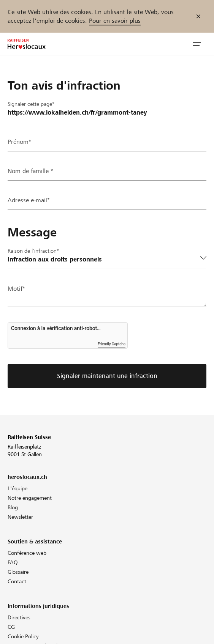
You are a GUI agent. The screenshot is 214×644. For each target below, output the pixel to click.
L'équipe (17, 488)
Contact (17, 581)
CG (11, 627)
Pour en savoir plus (115, 21)
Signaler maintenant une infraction (107, 376)
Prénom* (19, 142)
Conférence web (27, 553)
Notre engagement (30, 498)
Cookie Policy (23, 636)
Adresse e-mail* (29, 200)
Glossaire (18, 572)
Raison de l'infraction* (33, 251)
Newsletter (20, 517)
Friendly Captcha (112, 344)
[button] (197, 44)
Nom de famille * (30, 171)
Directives (19, 617)
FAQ (13, 562)
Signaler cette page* (31, 104)
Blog (13, 507)
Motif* (16, 289)
